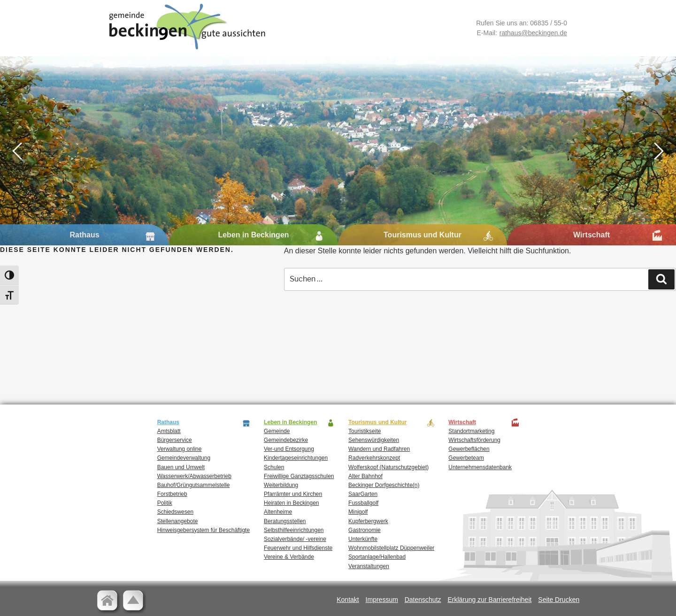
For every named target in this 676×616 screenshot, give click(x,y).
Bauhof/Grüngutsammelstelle (194, 485)
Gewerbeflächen (469, 449)
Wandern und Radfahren (379, 449)
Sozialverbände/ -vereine (295, 539)
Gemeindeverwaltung (184, 458)
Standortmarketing (471, 431)
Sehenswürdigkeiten (374, 440)
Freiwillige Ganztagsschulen (299, 476)
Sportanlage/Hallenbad (377, 557)
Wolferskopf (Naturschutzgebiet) (388, 467)
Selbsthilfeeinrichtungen (294, 530)
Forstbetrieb (172, 494)
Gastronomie (365, 530)
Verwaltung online (180, 449)
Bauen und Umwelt (181, 467)
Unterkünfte (363, 539)
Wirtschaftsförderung (474, 440)
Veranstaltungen (369, 566)
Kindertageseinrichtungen (296, 458)
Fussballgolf (363, 503)
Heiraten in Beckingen (291, 503)
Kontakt (348, 600)
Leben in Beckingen (253, 235)
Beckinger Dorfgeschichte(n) (384, 485)
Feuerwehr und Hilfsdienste (298, 548)
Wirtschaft (591, 235)
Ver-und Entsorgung (289, 449)
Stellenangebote (178, 521)
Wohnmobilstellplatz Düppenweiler (391, 548)
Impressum (382, 600)
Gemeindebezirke (286, 440)
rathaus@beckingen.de (533, 33)
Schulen (274, 467)
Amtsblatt (169, 431)
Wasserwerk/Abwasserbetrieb (194, 476)
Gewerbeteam (466, 458)
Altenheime (278, 512)
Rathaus (84, 235)
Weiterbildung (281, 485)
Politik (165, 503)
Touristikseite (365, 431)
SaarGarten (363, 494)
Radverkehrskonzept (374, 458)
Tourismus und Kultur (422, 235)
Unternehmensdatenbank (480, 467)
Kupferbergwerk (368, 521)
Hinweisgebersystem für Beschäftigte (204, 530)
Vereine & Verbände (289, 557)
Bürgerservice (175, 440)
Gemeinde (277, 431)
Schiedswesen (175, 512)
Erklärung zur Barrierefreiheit (489, 600)
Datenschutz (423, 600)
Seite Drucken (559, 600)
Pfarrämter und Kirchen (293, 494)
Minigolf (358, 512)
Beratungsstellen (285, 521)
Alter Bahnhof (365, 476)
